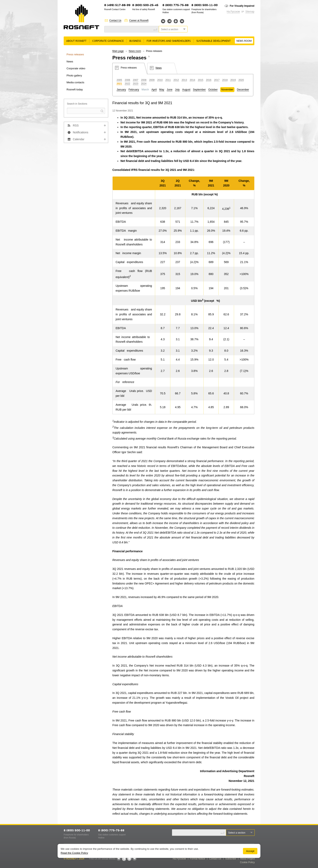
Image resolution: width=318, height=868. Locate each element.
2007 (136, 80)
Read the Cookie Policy (74, 853)
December (243, 89)
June (170, 89)
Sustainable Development (213, 41)
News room (244, 41)
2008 (144, 80)
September (199, 89)
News (70, 62)
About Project (247, 859)
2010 (160, 80)
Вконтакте (163, 21)
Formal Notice (198, 859)
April (154, 89)
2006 (127, 80)
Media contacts (75, 82)
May (162, 89)
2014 (192, 80)
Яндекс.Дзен (176, 21)
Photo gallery (74, 75)
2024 (144, 84)
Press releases (75, 54)
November (227, 89)
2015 (200, 80)
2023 (136, 84)
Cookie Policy (247, 862)
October (213, 89)
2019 (233, 80)
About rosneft (76, 41)
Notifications (81, 132)
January (121, 89)
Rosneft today (75, 89)
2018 (225, 80)
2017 (217, 80)
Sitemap (250, 12)
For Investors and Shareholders (169, 41)
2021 (119, 84)
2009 (152, 80)
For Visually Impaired (242, 6)
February (134, 89)
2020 (241, 80)
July (177, 89)
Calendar (79, 139)
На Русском (233, 12)
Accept (250, 851)
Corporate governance (108, 41)
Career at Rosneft (139, 20)
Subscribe (231, 859)
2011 (168, 80)
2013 (184, 80)
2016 (209, 80)
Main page (118, 51)
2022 (127, 84)
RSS (76, 125)
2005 (119, 80)
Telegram (169, 21)
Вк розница (182, 21)
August (186, 89)
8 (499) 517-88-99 (117, 5)
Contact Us (115, 20)
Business (135, 41)
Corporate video (76, 68)
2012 (176, 80)
